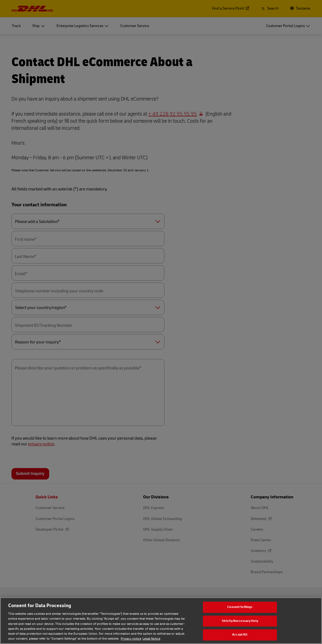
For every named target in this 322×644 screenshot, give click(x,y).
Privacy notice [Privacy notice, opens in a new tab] (131, 639)
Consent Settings (240, 607)
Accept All (240, 635)
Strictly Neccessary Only (240, 621)
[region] (161, 621)
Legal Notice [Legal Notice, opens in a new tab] (151, 639)
